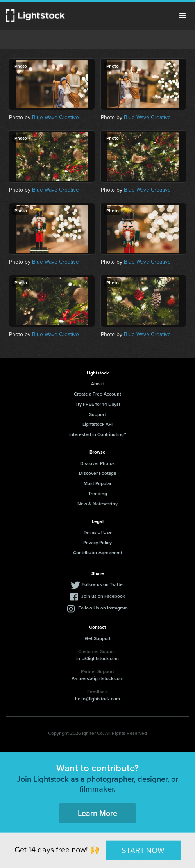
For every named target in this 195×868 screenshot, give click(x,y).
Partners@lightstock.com (97, 678)
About (97, 384)
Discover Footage (98, 473)
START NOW (143, 850)
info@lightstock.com (97, 658)
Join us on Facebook (103, 596)
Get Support (98, 638)
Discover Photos (97, 463)
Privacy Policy (97, 542)
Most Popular (97, 483)
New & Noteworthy (97, 504)
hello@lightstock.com (97, 699)
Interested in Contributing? (98, 434)
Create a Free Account (97, 394)
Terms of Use (98, 532)
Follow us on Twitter (103, 584)
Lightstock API (97, 424)
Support (97, 414)
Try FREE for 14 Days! (98, 404)
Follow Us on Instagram (103, 608)
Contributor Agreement (98, 552)
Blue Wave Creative (55, 117)
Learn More (97, 813)
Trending (98, 493)
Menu (182, 16)
